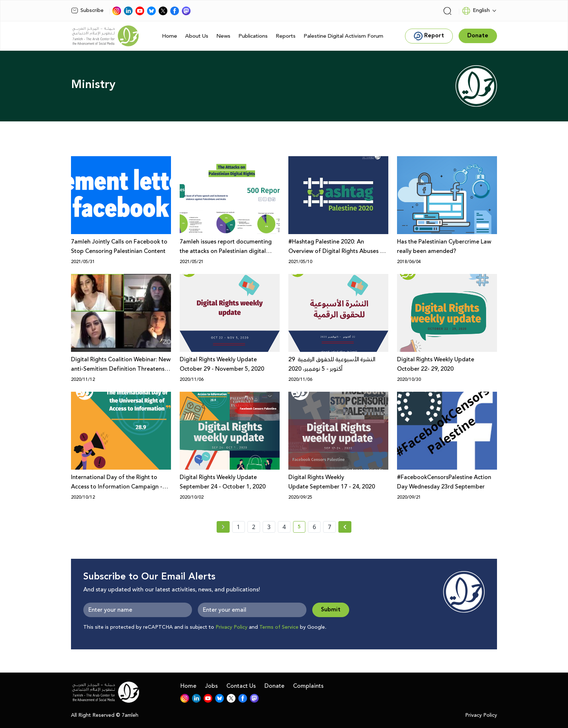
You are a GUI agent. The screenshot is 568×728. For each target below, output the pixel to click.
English (476, 11)
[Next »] (345, 527)
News (223, 36)
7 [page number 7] (329, 527)
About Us (197, 36)
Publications (253, 36)
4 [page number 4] (284, 527)
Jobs (211, 686)
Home (170, 36)
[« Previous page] (223, 527)
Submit (331, 610)
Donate (274, 686)
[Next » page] (345, 527)
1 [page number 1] (239, 527)
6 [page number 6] (314, 527)
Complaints (308, 686)
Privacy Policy (231, 627)
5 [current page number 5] (302, 528)
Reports (286, 36)
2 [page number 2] (254, 527)
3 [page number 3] (269, 527)
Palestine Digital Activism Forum (343, 36)
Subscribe (87, 11)
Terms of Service (279, 627)
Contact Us (241, 686)
